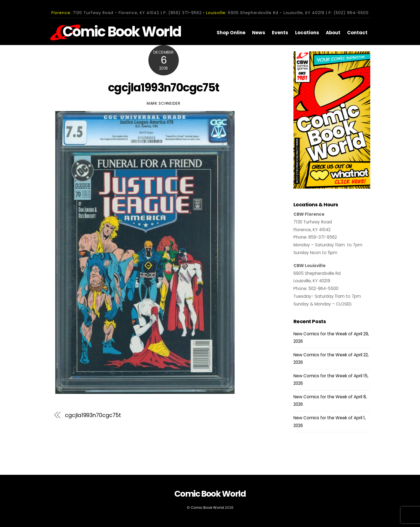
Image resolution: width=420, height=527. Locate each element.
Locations (307, 33)
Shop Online (231, 33)
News (259, 33)
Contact (357, 33)
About (333, 33)
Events (280, 33)
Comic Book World (207, 508)
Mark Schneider (164, 103)
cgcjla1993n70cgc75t (163, 88)
